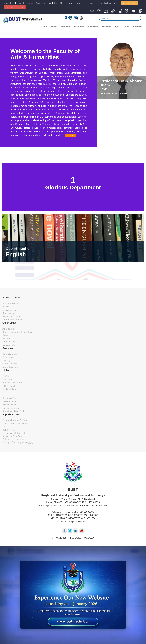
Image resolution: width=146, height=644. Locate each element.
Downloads (80, 3)
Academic (65, 27)
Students (106, 27)
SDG (116, 3)
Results (6, 335)
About (54, 27)
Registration (9, 313)
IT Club (6, 376)
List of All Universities (15, 433)
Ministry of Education (15, 423)
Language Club (11, 408)
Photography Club (12, 382)
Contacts (138, 27)
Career (30, 3)
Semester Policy (11, 316)
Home (44, 27)
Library (69, 3)
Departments (10, 354)
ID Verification (104, 3)
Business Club (10, 398)
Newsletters (9, 3)
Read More (71, 135)
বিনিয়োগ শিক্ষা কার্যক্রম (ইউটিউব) (19, 443)
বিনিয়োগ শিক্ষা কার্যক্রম (14, 439)
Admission (93, 27)
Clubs (127, 27)
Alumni (6, 307)
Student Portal (11, 303)
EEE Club (8, 379)
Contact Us (9, 345)
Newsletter (9, 342)
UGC (5, 427)
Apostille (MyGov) (13, 436)
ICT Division (9, 430)
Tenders (92, 3)
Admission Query (130, 3)
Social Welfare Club (14, 411)
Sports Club (9, 386)
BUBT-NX (59, 3)
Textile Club (9, 401)
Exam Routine (10, 367)
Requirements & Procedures (18, 332)
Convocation (9, 310)
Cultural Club (10, 389)
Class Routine (10, 364)
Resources (79, 27)
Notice (6, 338)
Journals (21, 3)
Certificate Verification (15, 7)
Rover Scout (9, 405)
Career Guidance (44, 3)
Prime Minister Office (15, 420)
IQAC (117, 27)
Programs (8, 357)
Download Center (12, 319)
